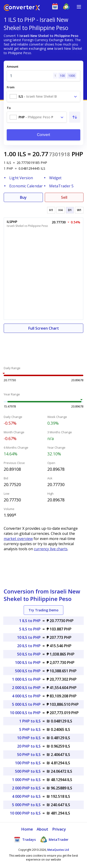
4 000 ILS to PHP (26, 696)
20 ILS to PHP (29, 646)
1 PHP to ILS (30, 721)
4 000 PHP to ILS (26, 796)
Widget (55, 178)
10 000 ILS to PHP (25, 713)
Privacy (59, 829)
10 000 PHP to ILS (25, 813)
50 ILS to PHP (29, 654)
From (11, 87)
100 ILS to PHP (28, 663)
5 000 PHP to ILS (26, 805)
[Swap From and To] (75, 117)
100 (62, 76)
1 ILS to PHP (30, 621)
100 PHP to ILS (28, 763)
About (43, 829)
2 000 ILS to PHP (26, 688)
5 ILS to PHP (30, 629)
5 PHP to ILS (30, 729)
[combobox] (43, 96)
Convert (43, 135)
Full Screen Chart (44, 328)
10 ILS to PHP (29, 637)
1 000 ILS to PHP (26, 679)
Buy (23, 197)
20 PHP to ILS (29, 746)
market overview (18, 539)
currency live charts (51, 549)
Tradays (25, 839)
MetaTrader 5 (61, 186)
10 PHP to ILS (29, 738)
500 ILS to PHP (28, 671)
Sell (64, 197)
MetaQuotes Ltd (58, 850)
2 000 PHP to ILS (26, 788)
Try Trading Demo (43, 610)
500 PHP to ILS (28, 771)
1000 (72, 76)
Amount (13, 66)
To (9, 108)
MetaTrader (54, 839)
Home (27, 829)
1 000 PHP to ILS (26, 780)
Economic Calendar (26, 186)
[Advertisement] (43, 347)
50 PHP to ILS (29, 755)
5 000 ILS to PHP (26, 704)
